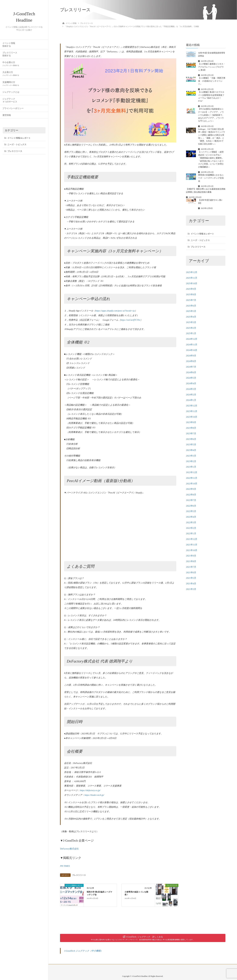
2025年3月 (191, 322)
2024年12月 (192, 339)
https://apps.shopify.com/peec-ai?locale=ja (115, 311)
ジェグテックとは (11, 94)
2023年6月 (191, 439)
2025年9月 (191, 289)
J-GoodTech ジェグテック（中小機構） (84, 950)
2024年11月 (192, 345)
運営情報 (7, 117)
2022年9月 (191, 489)
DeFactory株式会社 (69, 848)
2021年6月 (191, 573)
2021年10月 (192, 550)
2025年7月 (191, 300)
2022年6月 (191, 506)
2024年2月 (191, 395)
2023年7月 (191, 434)
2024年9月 (191, 356)
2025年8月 (191, 294)
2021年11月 (192, 545)
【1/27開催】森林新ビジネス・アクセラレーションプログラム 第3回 (212, 67)
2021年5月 (191, 578)
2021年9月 (191, 556)
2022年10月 (192, 484)
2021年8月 (191, 561)
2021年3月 (191, 589)
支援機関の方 (11, 85)
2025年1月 (191, 333)
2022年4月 (191, 517)
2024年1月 (191, 400)
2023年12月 (192, 406)
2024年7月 (191, 367)
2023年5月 (191, 445)
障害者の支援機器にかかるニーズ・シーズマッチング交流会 (211, 178)
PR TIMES (65, 865)
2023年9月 (191, 422)
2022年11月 (192, 478)
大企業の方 (11, 75)
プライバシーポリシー (13, 110)
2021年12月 (192, 539)
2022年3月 (191, 522)
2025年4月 (191, 317)
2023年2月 (191, 461)
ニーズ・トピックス (17, 146)
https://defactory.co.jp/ (90, 790)
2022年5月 (191, 511)
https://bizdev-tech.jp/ (94, 795)
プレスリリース (15, 153)
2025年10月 (192, 283)
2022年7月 (191, 500)
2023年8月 (191, 428)
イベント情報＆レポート (19, 140)
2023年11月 (192, 411)
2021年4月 (191, 584)
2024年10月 (192, 350)
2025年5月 (191, 311)
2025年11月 (192, 278)
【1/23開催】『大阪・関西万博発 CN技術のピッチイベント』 (212, 81)
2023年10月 (192, 417)
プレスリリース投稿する (10, 56)
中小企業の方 (11, 66)
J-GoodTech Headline (24, 18)
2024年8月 (191, 361)
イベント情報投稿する (9, 46)
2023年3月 (191, 456)
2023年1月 (191, 467)
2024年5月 (191, 378)
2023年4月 (191, 450)
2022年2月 (191, 528)
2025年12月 (192, 272)
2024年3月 (191, 389)
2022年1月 (191, 533)
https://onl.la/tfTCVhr (130, 320)
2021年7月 (191, 567)
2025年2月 (191, 328)
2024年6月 (191, 372)
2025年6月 (191, 306)
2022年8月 (191, 495)
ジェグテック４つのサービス (10, 102)
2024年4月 (191, 383)
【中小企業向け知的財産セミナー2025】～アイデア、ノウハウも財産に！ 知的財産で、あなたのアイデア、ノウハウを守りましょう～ (211, 115)
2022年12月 (192, 472)
